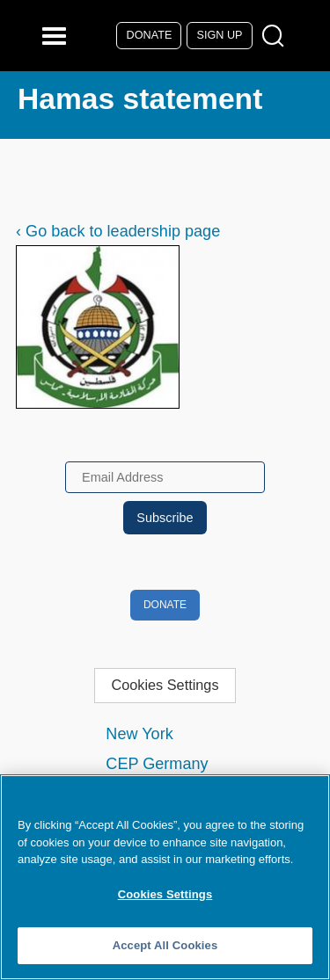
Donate (150, 35)
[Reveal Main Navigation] (57, 36)
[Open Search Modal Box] (277, 36)
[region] (165, 877)
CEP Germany (157, 764)
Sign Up (220, 35)
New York (139, 734)
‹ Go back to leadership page (118, 231)
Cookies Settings (165, 685)
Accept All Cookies (165, 945)
